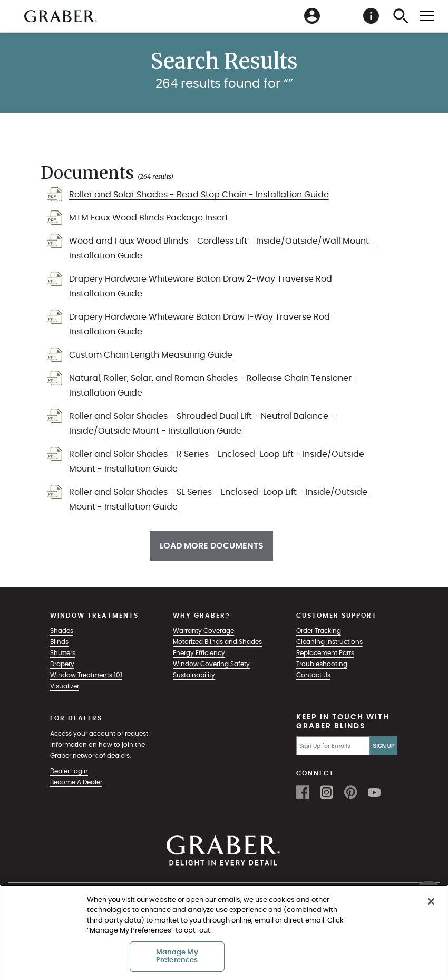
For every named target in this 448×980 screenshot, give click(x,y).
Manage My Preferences (177, 957)
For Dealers (76, 718)
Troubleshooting (322, 664)
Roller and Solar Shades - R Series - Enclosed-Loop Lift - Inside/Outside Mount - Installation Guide (217, 462)
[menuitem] (342, 16)
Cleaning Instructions (329, 642)
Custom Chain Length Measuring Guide (151, 355)
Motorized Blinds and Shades (217, 642)
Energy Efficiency (199, 653)
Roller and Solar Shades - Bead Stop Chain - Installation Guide (199, 195)
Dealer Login (69, 771)
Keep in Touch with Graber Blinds (343, 722)
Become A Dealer (76, 782)
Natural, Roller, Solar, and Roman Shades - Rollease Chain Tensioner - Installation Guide (214, 386)
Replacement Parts (325, 653)
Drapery (62, 664)
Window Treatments (94, 616)
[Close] (431, 901)
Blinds (59, 642)
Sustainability (194, 675)
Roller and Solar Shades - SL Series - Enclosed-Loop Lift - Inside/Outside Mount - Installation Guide (218, 499)
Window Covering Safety (211, 664)
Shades (62, 631)
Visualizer (65, 686)
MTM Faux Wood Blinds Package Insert (149, 218)
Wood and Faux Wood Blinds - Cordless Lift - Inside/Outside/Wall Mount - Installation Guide (222, 248)
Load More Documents (212, 546)
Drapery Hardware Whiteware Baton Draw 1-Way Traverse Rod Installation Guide (199, 324)
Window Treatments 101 (86, 675)
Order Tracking (319, 631)
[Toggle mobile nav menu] (427, 15)
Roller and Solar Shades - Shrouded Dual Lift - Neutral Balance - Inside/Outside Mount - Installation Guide (202, 424)
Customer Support (337, 616)
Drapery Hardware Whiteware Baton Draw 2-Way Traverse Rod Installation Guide (201, 286)
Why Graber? (201, 616)
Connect (315, 773)
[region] (224, 932)
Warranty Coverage (203, 631)
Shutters (63, 653)
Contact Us (313, 675)
